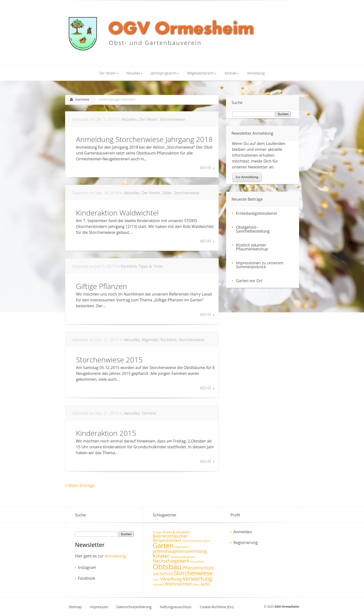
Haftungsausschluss (176, 607)
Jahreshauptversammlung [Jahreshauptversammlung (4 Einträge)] (180, 551)
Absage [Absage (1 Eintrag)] (157, 532)
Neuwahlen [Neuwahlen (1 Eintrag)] (197, 562)
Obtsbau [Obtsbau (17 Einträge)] (167, 567)
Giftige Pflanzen (102, 286)
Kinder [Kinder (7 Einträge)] (161, 556)
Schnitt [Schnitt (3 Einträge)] (166, 574)
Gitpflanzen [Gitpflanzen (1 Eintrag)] (182, 547)
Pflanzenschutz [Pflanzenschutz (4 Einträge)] (198, 568)
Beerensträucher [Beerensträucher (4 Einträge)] (170, 536)
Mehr (205, 168)
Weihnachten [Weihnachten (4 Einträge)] (179, 584)
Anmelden (243, 532)
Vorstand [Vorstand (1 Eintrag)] (158, 585)
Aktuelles (129, 119)
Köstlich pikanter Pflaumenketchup (252, 247)
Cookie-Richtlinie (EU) (216, 607)
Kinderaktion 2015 (106, 433)
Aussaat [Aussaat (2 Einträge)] (169, 532)
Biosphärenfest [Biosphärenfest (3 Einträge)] (167, 540)
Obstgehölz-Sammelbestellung (253, 229)
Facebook (87, 578)
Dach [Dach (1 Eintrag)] (185, 541)
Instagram (87, 567)
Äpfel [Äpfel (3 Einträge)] (205, 584)
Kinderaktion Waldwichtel (117, 213)
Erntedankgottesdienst (257, 213)
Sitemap (75, 607)
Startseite (82, 99)
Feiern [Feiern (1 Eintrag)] (207, 541)
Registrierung (246, 543)
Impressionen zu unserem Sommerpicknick (260, 265)
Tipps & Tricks (151, 266)
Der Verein (148, 119)
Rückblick (129, 266)
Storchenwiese (172, 119)
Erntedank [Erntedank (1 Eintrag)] (196, 541)
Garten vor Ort (249, 281)
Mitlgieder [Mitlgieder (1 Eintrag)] (188, 557)
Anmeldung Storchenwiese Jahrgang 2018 (144, 139)
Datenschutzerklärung (134, 607)
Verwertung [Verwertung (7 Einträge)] (197, 579)
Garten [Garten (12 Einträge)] (163, 545)
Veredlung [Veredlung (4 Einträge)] (171, 579)
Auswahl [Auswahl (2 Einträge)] (183, 532)
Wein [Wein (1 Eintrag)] (196, 585)
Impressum (99, 607)
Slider (167, 193)
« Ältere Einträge (80, 485)
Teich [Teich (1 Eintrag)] (156, 580)
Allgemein (150, 340)
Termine (149, 413)
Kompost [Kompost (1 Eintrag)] (176, 557)
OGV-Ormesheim (287, 607)
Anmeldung (115, 556)
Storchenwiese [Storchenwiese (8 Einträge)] (193, 573)
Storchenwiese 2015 (109, 360)
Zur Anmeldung (247, 177)
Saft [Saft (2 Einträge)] (156, 574)
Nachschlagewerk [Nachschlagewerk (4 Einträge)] (171, 561)
